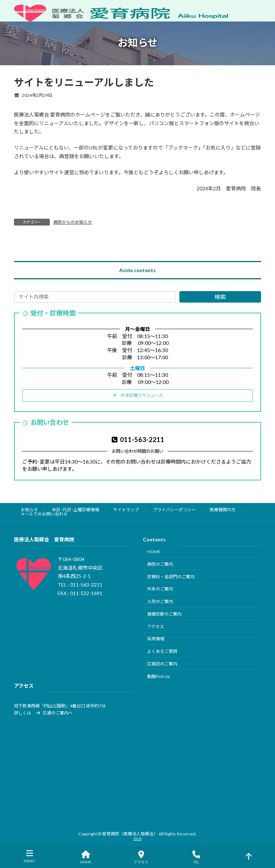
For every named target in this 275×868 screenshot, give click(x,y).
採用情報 (156, 639)
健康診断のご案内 (164, 614)
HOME (154, 552)
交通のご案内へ (58, 713)
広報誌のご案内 (162, 664)
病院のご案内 (160, 564)
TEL (196, 857)
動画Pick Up (158, 676)
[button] (137, 396)
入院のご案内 (160, 601)
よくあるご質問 (162, 652)
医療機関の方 (223, 510)
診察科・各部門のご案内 (171, 577)
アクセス (156, 627)
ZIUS (137, 839)
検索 (220, 297)
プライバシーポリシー (174, 510)
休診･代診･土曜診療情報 (76, 510)
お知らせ (29, 510)
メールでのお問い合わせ (44, 514)
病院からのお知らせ (73, 222)
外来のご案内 (160, 589)
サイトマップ (126, 510)
